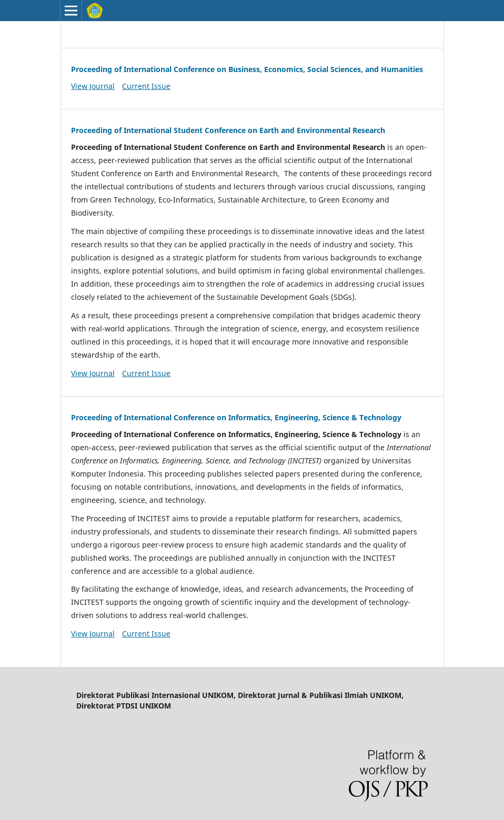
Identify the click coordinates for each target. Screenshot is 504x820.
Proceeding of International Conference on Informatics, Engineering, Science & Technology (236, 417)
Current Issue (146, 86)
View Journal (93, 86)
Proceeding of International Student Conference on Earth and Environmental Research (228, 130)
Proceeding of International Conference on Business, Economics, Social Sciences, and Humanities (247, 69)
